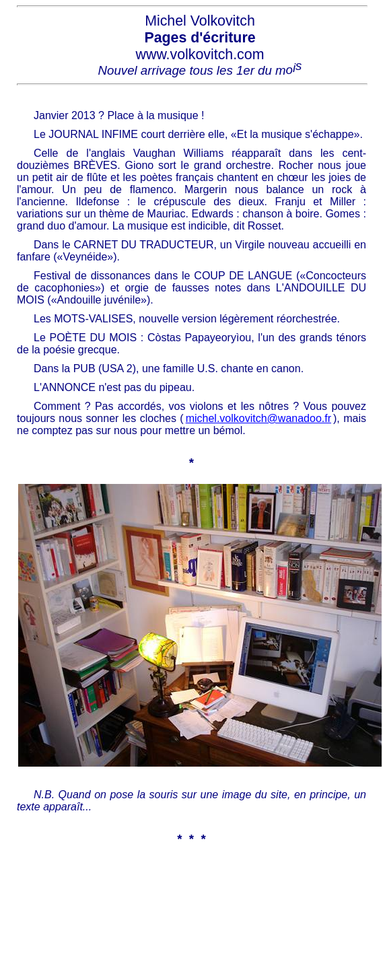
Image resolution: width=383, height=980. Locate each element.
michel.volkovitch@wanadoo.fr (258, 418)
